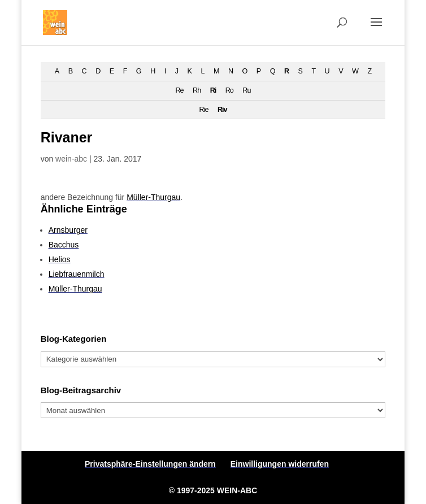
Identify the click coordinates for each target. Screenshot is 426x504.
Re (180, 90)
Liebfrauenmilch (77, 274)
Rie (203, 110)
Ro (229, 90)
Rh (197, 90)
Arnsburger (68, 230)
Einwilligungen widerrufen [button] (280, 464)
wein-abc (71, 159)
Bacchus (64, 245)
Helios (60, 259)
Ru (246, 90)
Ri (213, 90)
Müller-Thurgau (153, 197)
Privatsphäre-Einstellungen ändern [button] (150, 464)
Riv (222, 110)
